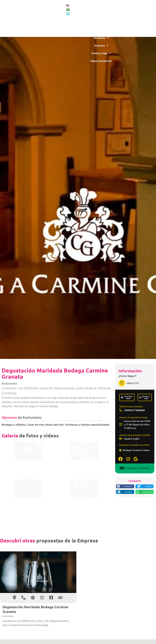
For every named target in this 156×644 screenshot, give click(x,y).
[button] (125, 494)
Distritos (135, 45)
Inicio (135, 7)
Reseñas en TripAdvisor (138, 468)
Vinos (135, 22)
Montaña (135, 15)
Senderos (135, 38)
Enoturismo (9, 383)
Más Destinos (135, 30)
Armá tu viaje (135, 53)
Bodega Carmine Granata (136, 450)
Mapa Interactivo (135, 61)
